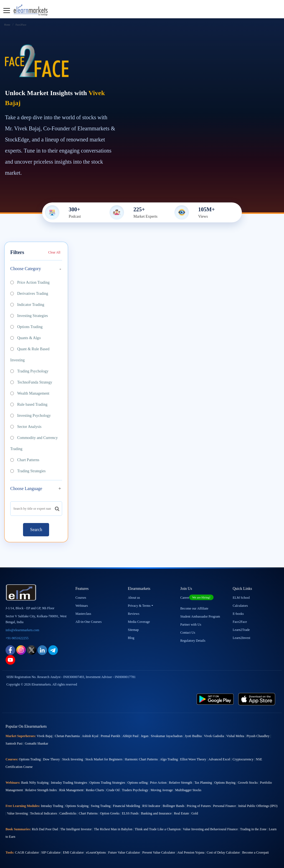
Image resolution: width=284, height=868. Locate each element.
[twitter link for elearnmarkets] (32, 650)
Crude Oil (113, 790)
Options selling (138, 783)
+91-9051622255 (17, 638)
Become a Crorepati (255, 852)
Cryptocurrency (243, 759)
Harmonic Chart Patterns (141, 759)
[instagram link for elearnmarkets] (21, 650)
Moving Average (162, 790)
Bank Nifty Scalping (35, 783)
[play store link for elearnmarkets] (215, 699)
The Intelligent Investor (76, 829)
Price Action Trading (30, 282)
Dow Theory (51, 759)
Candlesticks (68, 813)
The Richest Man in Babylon (113, 829)
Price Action (158, 783)
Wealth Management (30, 393)
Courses (81, 598)
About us (134, 598)
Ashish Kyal (90, 736)
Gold (195, 813)
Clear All (54, 252)
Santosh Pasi (14, 743)
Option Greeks (110, 813)
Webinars (82, 606)
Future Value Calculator (124, 852)
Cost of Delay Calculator (223, 852)
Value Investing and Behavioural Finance (210, 829)
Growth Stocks (248, 783)
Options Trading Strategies (107, 783)
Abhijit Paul (130, 736)
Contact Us (188, 633)
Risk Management (71, 790)
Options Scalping (77, 806)
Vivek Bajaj (45, 736)
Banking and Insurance (156, 813)
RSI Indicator (151, 806)
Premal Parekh (110, 736)
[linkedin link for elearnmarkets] (42, 650)
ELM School (241, 598)
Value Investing (17, 813)
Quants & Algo (26, 338)
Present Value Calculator (159, 852)
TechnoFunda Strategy (31, 382)
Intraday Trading (52, 806)
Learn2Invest (241, 638)
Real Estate (181, 813)
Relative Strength (181, 783)
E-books (238, 614)
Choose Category (26, 269)
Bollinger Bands (173, 806)
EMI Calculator (73, 852)
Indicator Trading (27, 305)
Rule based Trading (29, 404)
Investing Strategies (29, 316)
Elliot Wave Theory (193, 759)
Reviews (134, 614)
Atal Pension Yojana (191, 852)
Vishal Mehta (235, 736)
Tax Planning (203, 783)
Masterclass (83, 614)
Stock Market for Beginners (104, 759)
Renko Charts (95, 790)
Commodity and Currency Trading (34, 443)
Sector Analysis (26, 427)
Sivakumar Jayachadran (167, 736)
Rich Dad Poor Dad (45, 829)
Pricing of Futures (199, 806)
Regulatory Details (193, 641)
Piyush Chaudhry (258, 736)
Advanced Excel (219, 759)
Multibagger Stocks (188, 790)
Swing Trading (101, 806)
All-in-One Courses (88, 622)
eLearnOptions (96, 852)
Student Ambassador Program (200, 616)
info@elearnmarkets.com (22, 630)
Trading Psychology (29, 371)
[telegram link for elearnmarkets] (53, 650)
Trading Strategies (28, 471)
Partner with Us (191, 625)
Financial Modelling (126, 806)
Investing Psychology (31, 416)
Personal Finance (224, 806)
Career (197, 598)
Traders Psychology (135, 790)
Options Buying (225, 783)
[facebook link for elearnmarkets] (10, 650)
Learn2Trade (241, 630)
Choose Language (26, 488)
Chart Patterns (25, 460)
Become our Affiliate (194, 608)
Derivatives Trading (29, 294)
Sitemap (133, 630)
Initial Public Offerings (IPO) (258, 806)
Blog (131, 638)
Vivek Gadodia (214, 736)
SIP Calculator (51, 852)
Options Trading (26, 327)
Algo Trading (169, 759)
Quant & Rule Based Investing (30, 355)
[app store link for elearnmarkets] (257, 699)
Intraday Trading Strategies (69, 783)
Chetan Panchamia (67, 736)
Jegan (145, 736)
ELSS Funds (130, 813)
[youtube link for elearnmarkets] (10, 659)
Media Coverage (139, 622)
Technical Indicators (43, 813)
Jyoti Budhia (193, 736)
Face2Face (240, 622)
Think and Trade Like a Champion (158, 829)
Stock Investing (73, 759)
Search (36, 530)
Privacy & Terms (139, 606)
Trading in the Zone (253, 829)
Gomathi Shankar (36, 743)
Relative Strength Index (41, 790)
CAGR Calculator (27, 852)
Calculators (240, 606)
